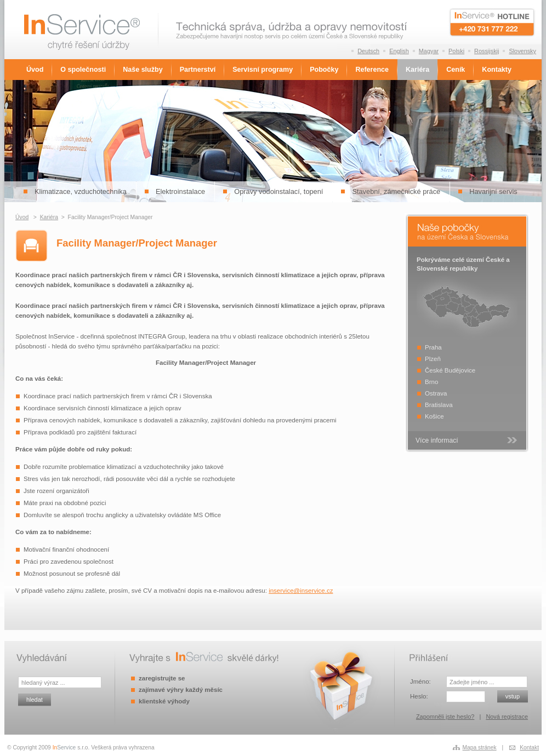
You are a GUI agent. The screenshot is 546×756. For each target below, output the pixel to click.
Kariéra (417, 70)
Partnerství (198, 70)
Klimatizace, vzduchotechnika (81, 191)
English (399, 51)
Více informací (437, 440)
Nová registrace (507, 717)
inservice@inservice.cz (301, 591)
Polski (456, 51)
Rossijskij (487, 51)
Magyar (429, 51)
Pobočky (324, 70)
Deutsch (368, 51)
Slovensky (522, 51)
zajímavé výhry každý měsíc (181, 690)
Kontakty (497, 70)
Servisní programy (263, 70)
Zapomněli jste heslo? (445, 717)
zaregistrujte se (162, 678)
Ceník (456, 70)
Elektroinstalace (180, 191)
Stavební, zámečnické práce (396, 191)
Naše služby (143, 70)
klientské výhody (164, 701)
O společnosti (83, 70)
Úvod (35, 70)
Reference (372, 70)
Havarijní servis (493, 191)
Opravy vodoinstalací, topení (278, 191)
